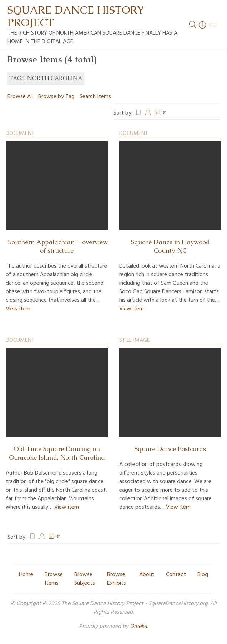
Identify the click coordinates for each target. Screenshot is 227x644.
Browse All (20, 97)
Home (26, 575)
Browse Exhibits (117, 579)
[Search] (203, 25)
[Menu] (214, 25)
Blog (203, 575)
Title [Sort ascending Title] (138, 113)
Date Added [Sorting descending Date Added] (160, 113)
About (147, 575)
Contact (176, 575)
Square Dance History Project (76, 16)
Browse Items (54, 579)
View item (18, 309)
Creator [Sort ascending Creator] (148, 113)
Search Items (95, 97)
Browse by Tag (56, 97)
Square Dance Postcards (170, 449)
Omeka (138, 627)
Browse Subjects (85, 579)
